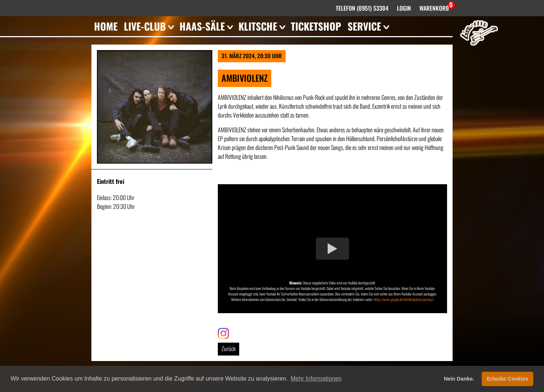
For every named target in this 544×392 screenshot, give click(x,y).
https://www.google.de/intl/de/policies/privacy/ (404, 299)
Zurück (229, 349)
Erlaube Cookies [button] (508, 379)
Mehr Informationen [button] (316, 379)
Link (222, 332)
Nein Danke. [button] (459, 379)
